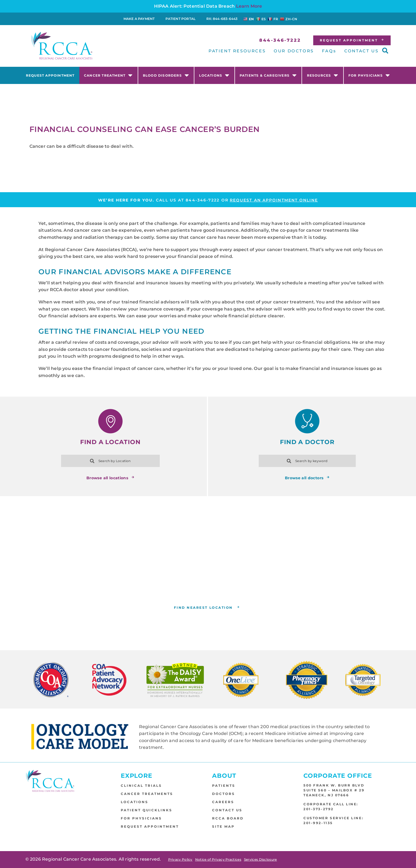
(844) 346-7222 (243, 582)
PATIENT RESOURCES (237, 51)
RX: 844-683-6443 (222, 19)
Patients (224, 786)
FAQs (329, 51)
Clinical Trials (141, 786)
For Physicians (369, 75)
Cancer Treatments (147, 794)
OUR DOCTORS (294, 51)
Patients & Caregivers (268, 75)
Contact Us (227, 810)
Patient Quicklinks (147, 810)
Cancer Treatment (108, 75)
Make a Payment (139, 19)
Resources (323, 75)
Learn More (249, 6)
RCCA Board (228, 818)
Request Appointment (50, 75)
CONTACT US (361, 51)
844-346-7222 (203, 200)
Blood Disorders (166, 75)
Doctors (224, 794)
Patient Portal (180, 19)
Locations (214, 75)
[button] (385, 51)
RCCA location (216, 589)
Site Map (223, 826)
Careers (223, 802)
